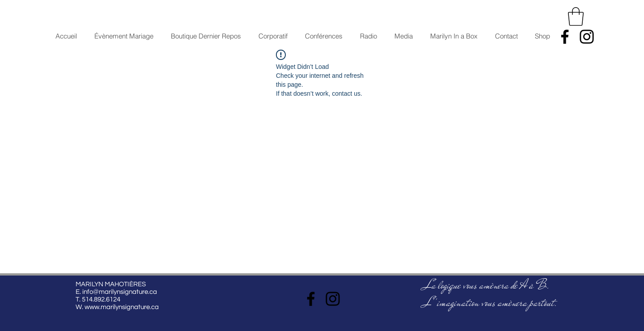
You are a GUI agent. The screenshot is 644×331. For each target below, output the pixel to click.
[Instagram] (587, 37)
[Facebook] (565, 37)
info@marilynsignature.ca (120, 292)
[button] (576, 17)
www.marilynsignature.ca (122, 307)
